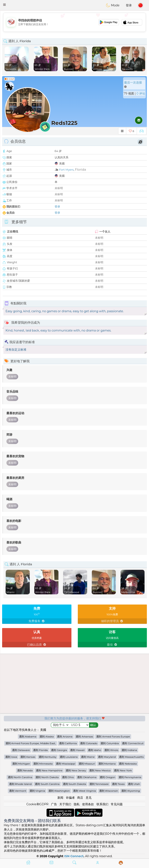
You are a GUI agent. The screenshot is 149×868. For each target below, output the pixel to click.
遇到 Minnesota (43, 764)
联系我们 (102, 804)
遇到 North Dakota (47, 777)
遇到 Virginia (37, 791)
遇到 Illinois (111, 750)
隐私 (77, 804)
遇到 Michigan (21, 764)
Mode (113, 5)
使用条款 (88, 804)
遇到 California (68, 743)
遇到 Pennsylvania (130, 777)
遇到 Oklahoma (87, 777)
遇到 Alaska (47, 736)
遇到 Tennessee (99, 784)
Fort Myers (66, 170)
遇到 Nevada (25, 770)
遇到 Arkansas (84, 736)
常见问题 (117, 804)
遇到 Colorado (89, 743)
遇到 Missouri (87, 764)
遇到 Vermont (18, 791)
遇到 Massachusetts (131, 757)
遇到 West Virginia (84, 791)
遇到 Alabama (28, 736)
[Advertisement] (74, 22)
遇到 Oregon (107, 777)
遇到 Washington (59, 791)
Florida (81, 169)
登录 (129, 5)
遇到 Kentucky (48, 757)
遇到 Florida (40, 750)
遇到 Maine (88, 757)
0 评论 (141, 93)
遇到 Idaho (95, 750)
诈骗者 (70, 798)
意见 (89, 798)
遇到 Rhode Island (20, 784)
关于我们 (65, 804)
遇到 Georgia (59, 750)
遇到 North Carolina (20, 777)
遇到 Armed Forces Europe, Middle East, (31, 743)
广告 (54, 804)
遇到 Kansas (28, 757)
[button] (4, 5)
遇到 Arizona (65, 736)
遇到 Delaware (21, 750)
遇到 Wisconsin (109, 791)
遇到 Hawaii (77, 750)
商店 (80, 798)
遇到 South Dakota (74, 784)
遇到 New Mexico (100, 770)
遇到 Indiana (129, 750)
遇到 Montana (107, 764)
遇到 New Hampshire (49, 770)
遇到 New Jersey (76, 770)
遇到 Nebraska (128, 764)
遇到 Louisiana (69, 757)
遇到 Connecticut (133, 743)
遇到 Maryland (107, 757)
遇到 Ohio (68, 777)
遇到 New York (123, 770)
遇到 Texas (118, 784)
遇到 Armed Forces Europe (113, 736)
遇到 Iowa (11, 757)
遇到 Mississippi (66, 764)
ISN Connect (74, 856)
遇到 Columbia (110, 743)
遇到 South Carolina (47, 784)
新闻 (60, 798)
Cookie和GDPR (37, 804)
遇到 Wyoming (131, 791)
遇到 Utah (134, 784)
